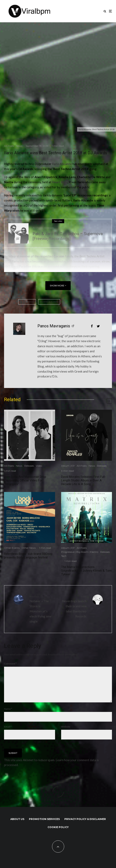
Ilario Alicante (50, 302)
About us (17, 826)
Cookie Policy (58, 834)
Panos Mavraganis (54, 326)
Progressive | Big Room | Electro (80, 552)
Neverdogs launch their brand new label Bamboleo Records (74, 606)
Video (39, 466)
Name (8, 715)
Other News (29, 548)
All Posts (9, 146)
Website (66, 733)
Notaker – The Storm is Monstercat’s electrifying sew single (42, 609)
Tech (64, 556)
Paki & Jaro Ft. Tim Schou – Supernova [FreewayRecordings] (68, 236)
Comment (10, 664)
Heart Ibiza (60, 182)
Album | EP (68, 466)
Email (8, 733)
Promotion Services (44, 826)
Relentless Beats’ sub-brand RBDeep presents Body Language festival (28, 556)
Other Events (12, 548)
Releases (49, 228)
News (19, 146)
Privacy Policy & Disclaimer (85, 826)
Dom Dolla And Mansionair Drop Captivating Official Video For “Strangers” (25, 480)
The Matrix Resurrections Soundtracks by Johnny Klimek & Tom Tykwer (86, 571)
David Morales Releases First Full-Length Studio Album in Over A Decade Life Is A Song (84, 480)
